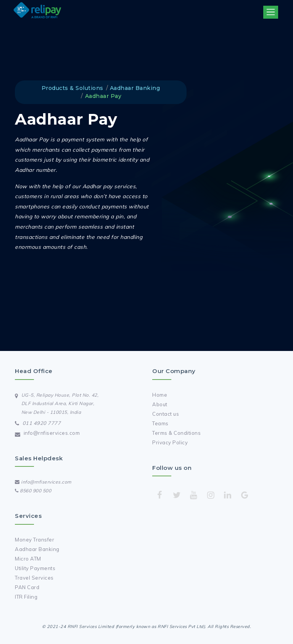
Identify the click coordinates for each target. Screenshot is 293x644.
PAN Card (27, 587)
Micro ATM (28, 559)
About (160, 404)
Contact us (166, 414)
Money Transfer (35, 540)
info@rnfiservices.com (52, 433)
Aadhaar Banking (37, 549)
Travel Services (34, 578)
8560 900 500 (33, 491)
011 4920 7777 (42, 423)
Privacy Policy (170, 442)
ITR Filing (26, 597)
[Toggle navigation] (271, 12)
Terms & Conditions (176, 433)
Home (160, 395)
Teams (160, 423)
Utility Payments (35, 568)
